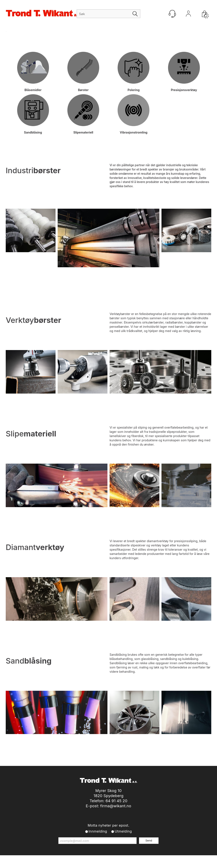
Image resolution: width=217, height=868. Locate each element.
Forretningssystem (115, 859)
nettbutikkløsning (145, 859)
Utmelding (123, 831)
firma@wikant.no (116, 806)
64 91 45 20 (116, 801)
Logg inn (188, 15)
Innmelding (98, 831)
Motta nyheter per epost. (108, 825)
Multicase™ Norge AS (186, 859)
